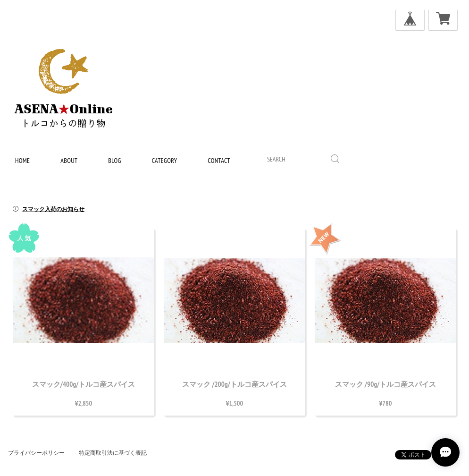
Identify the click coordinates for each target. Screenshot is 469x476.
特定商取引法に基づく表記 (113, 453)
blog (114, 161)
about (69, 161)
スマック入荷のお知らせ (53, 209)
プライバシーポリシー (36, 453)
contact (219, 161)
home (22, 161)
